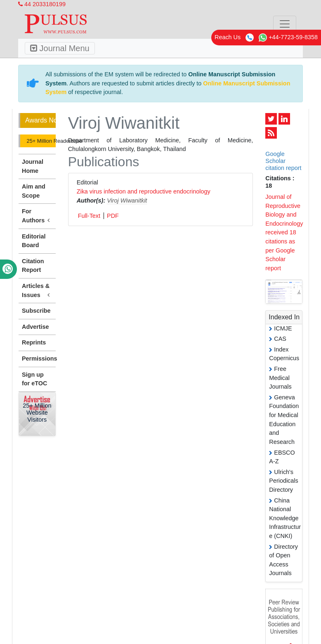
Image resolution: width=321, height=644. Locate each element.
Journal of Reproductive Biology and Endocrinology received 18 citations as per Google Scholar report (284, 232)
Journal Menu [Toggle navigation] (60, 48)
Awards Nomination (40, 120)
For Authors (37, 216)
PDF (113, 216)
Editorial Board (34, 241)
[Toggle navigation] (285, 24)
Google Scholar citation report (283, 161)
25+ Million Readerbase (40, 141)
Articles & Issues (37, 291)
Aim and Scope (34, 191)
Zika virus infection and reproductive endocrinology (144, 191)
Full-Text (89, 216)
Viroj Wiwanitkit (127, 201)
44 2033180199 (42, 4)
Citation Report (33, 266)
